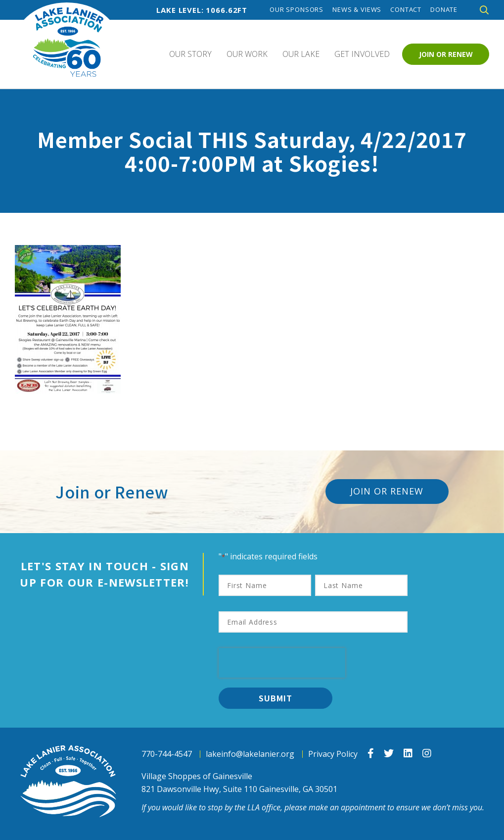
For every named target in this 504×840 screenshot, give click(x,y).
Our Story (190, 54)
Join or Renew (446, 54)
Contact (406, 10)
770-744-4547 (167, 754)
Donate (444, 10)
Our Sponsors (297, 10)
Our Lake (301, 54)
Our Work (247, 54)
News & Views (357, 10)
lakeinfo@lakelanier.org (250, 754)
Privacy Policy (333, 754)
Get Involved (362, 54)
